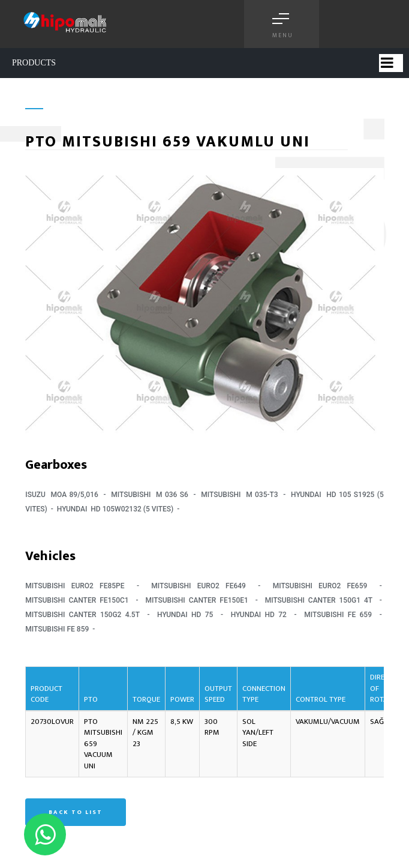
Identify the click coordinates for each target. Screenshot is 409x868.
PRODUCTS (34, 63)
